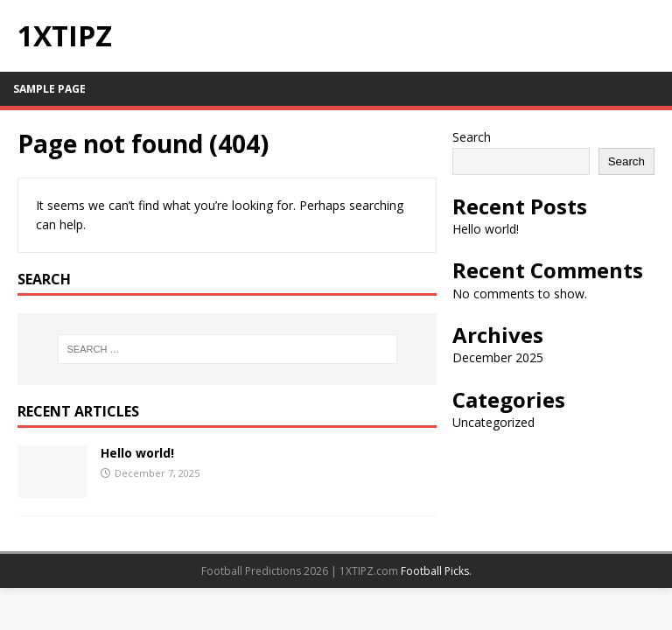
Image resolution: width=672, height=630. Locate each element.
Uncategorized (493, 422)
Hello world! (137, 453)
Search (472, 137)
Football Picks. (436, 571)
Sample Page (49, 89)
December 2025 (498, 357)
